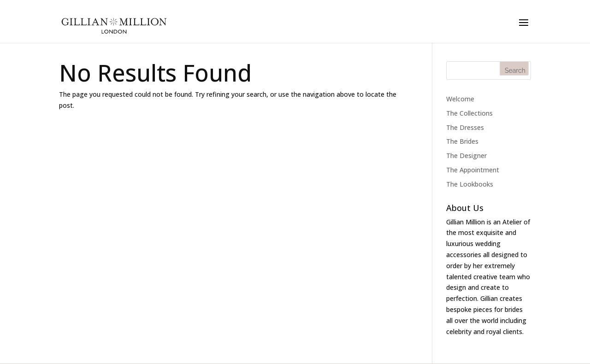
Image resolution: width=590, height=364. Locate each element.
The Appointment (473, 170)
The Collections (469, 113)
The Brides (462, 141)
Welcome (460, 99)
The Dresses (465, 127)
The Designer (466, 156)
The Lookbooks (470, 184)
